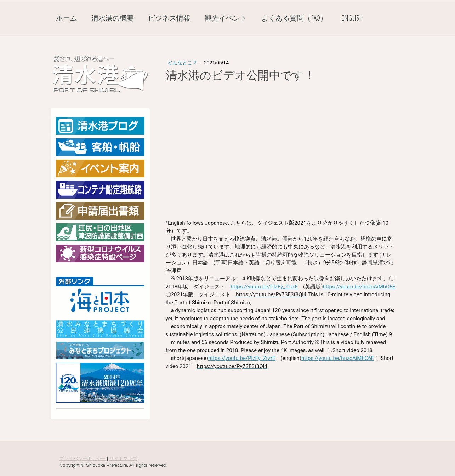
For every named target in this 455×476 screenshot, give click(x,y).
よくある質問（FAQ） (294, 18)
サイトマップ (123, 458)
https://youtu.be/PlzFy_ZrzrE (264, 287)
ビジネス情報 (169, 18)
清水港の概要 (113, 18)
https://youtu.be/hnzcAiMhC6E (359, 287)
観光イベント (226, 18)
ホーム (67, 18)
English (352, 18)
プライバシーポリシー (83, 458)
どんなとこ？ (183, 63)
